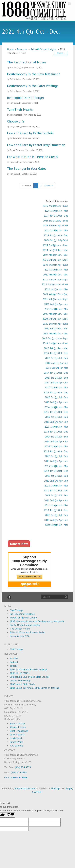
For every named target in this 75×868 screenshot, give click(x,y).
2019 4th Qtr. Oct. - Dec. (55, 333)
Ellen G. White (17, 723)
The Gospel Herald (20, 629)
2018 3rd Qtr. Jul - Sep (56, 358)
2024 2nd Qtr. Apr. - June (55, 245)
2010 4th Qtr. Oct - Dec (56, 510)
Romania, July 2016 (20, 636)
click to (16, 777)
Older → (49, 185)
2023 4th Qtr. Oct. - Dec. (55, 255)
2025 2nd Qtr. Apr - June (55, 225)
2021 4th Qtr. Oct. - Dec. (55, 294)
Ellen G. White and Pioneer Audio (27, 632)
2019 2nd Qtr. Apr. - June (55, 343)
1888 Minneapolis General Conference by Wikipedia (37, 621)
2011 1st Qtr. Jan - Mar (56, 505)
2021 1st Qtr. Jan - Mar (56, 309)
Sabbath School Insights (43, 49)
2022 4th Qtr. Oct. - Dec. (55, 275)
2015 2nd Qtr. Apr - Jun (56, 422)
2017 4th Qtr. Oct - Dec (56, 373)
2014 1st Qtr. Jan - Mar (56, 446)
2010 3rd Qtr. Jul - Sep (56, 515)
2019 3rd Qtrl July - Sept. (55, 338)
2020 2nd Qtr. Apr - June (55, 324)
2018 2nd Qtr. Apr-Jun (57, 363)
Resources (22, 49)
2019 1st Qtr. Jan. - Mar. (56, 348)
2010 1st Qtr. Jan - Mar (56, 525)
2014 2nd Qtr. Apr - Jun (56, 441)
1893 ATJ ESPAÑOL (20, 673)
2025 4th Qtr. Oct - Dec (56, 216)
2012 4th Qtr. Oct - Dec (56, 471)
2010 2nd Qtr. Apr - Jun (56, 520)
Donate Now (19, 544)
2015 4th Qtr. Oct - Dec (56, 412)
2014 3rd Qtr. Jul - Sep (56, 437)
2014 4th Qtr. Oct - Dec (56, 432)
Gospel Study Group (20, 680)
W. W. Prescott (17, 735)
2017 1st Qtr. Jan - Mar (56, 387)
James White (16, 742)
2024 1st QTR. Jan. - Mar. (55, 250)
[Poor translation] (10, 815)
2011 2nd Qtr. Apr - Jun (56, 500)
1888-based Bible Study (22, 684)
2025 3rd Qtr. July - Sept (55, 221)
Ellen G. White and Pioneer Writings (29, 669)
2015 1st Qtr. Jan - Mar (56, 427)
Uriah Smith (16, 738)
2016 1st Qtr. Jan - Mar (56, 407)
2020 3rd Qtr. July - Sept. (55, 319)
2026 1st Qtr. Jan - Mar (56, 211)
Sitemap (55, 788)
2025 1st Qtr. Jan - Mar (56, 230)
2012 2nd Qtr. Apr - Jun (56, 481)
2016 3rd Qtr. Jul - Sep (56, 397)
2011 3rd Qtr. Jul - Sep (56, 495)
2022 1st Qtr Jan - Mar (56, 289)
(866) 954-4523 (23, 767)
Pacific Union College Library (25, 625)
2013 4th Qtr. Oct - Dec (56, 451)
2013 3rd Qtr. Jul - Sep (56, 456)
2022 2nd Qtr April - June (55, 284)
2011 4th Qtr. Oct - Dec (56, 491)
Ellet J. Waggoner (19, 731)
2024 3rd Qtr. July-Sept (56, 240)
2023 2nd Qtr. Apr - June (55, 265)
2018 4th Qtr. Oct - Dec (56, 353)
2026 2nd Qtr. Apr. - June (55, 206)
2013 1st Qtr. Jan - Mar (56, 466)
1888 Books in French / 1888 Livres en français (35, 688)
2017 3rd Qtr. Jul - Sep (56, 378)
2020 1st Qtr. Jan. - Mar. (56, 328)
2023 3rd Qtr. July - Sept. (55, 260)
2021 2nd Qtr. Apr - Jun (56, 304)
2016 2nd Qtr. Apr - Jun (56, 402)
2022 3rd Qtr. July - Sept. (55, 279)
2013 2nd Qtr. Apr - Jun (56, 461)
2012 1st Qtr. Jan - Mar (56, 486)
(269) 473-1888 (19, 772)
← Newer (26, 185)
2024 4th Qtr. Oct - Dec (56, 235)
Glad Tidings (16, 610)
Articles (14, 658)
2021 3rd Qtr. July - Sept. (55, 299)
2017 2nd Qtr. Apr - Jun (56, 382)
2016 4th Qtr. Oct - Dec (56, 392)
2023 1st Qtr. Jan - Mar (56, 270)
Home (10, 49)
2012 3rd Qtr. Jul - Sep (56, 476)
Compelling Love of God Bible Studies (30, 677)
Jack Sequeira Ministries (22, 614)
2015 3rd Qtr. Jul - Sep (56, 417)
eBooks (14, 666)
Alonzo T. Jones (18, 727)
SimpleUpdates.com (25, 788)
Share (61, 53)
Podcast (14, 662)
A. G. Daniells (17, 746)
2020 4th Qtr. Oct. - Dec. (55, 314)
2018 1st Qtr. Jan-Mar (57, 368)
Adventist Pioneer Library (23, 618)
